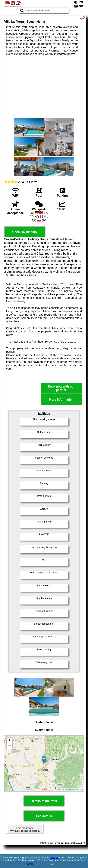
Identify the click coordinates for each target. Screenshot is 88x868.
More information (61, 400)
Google (54, 858)
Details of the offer (44, 801)
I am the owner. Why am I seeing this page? (25, 829)
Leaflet (61, 790)
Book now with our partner (61, 388)
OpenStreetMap (75, 790)
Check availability (25, 232)
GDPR (30, 864)
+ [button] (9, 741)
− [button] (9, 746)
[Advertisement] (44, 87)
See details (44, 816)
